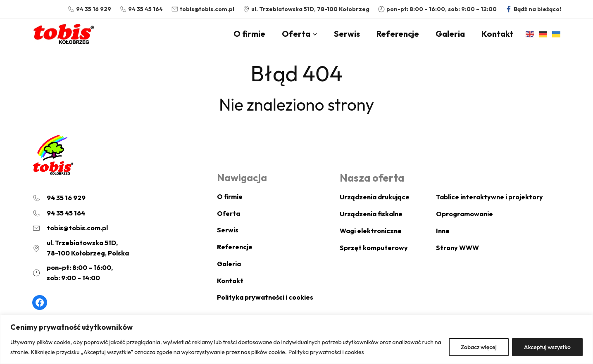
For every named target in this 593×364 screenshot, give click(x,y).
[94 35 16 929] (89, 9)
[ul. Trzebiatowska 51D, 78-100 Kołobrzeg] (306, 9)
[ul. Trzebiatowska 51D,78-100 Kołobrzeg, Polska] (81, 248)
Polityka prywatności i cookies (341, 352)
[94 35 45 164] (141, 9)
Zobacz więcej (478, 347)
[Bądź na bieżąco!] (533, 9)
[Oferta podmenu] (315, 34)
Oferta (296, 34)
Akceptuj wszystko (547, 347)
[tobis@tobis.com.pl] (203, 9)
